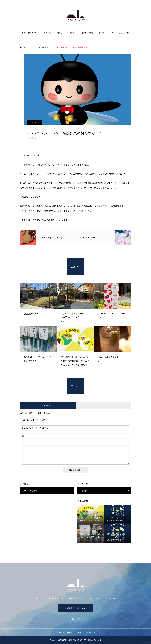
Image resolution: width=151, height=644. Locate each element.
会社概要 (60, 33)
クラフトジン (34, 122)
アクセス (73, 33)
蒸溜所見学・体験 (56, 598)
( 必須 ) (34, 420)
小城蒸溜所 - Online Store (75, 608)
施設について (40, 598)
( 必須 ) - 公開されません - (35, 428)
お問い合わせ (87, 33)
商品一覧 (47, 33)
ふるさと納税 (124, 33)
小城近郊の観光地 (75, 598)
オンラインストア (106, 33)
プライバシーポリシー (63, 632)
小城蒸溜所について (30, 33)
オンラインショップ (94, 598)
